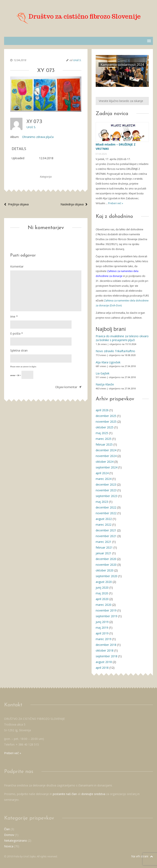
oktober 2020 (105, 570)
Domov (9, 835)
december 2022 (106, 507)
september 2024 (107, 467)
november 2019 (106, 610)
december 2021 (106, 530)
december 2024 (106, 450)
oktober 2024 (105, 462)
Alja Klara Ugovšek (108, 362)
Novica (9, 846)
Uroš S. (77, 60)
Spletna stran (19, 350)
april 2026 (102, 410)
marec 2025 (104, 439)
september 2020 (107, 576)
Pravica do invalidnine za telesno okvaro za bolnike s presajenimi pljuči (122, 338)
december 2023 (106, 484)
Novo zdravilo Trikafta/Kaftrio (115, 351)
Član (7, 829)
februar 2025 (104, 444)
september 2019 (107, 616)
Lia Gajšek (103, 373)
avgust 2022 (104, 519)
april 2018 (102, 668)
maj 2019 (102, 628)
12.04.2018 (20, 60)
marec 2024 (104, 479)
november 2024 (106, 456)
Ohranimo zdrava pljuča (38, 137)
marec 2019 (104, 639)
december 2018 (106, 645)
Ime (14, 316)
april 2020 (102, 599)
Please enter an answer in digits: (23, 367)
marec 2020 (104, 605)
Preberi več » (115, 203)
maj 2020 (102, 593)
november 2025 (106, 422)
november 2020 (106, 565)
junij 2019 (102, 622)
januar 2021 (104, 553)
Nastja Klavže (105, 384)
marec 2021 (104, 542)
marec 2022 (104, 525)
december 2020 (106, 559)
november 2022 (106, 513)
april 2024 (102, 473)
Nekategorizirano (16, 841)
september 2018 (107, 656)
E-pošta (17, 333)
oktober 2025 (105, 427)
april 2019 (102, 633)
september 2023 (107, 496)
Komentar (17, 266)
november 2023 (106, 490)
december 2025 (106, 416)
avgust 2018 (104, 662)
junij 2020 (102, 587)
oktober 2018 (105, 650)
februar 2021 (104, 547)
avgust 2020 (104, 582)
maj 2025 (102, 433)
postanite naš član (65, 794)
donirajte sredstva (93, 794)
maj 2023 (102, 502)
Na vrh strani (142, 856)
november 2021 (106, 536)
